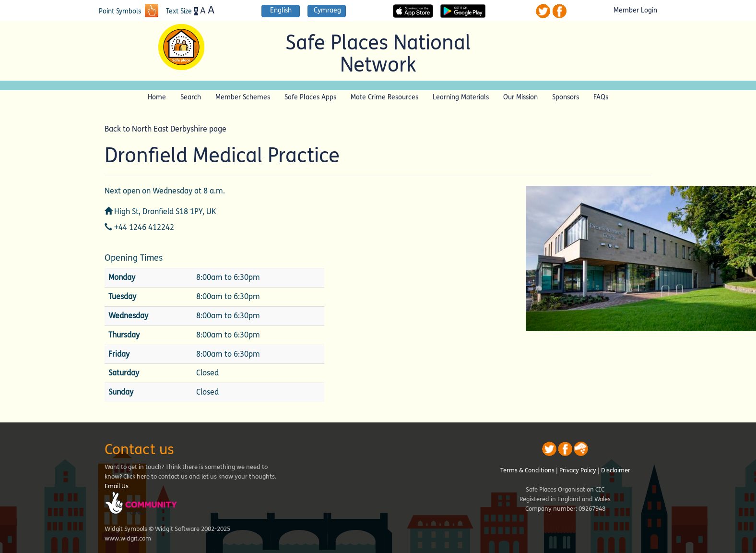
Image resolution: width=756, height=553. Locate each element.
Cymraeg (327, 11)
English (281, 11)
